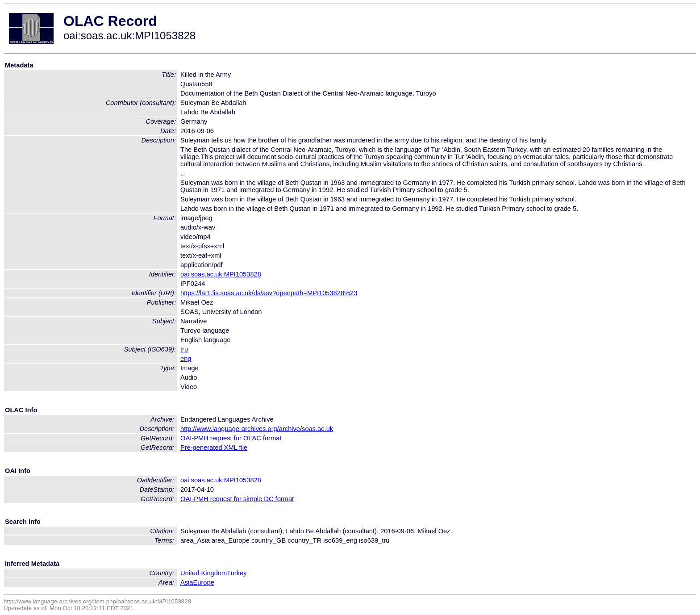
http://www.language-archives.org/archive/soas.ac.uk (257, 429)
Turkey (237, 573)
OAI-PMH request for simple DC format (237, 499)
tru (184, 349)
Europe (204, 582)
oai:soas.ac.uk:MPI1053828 (221, 274)
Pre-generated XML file (214, 448)
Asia (187, 582)
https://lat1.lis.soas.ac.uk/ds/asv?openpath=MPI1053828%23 (269, 293)
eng (186, 359)
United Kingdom (204, 573)
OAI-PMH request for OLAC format (231, 438)
